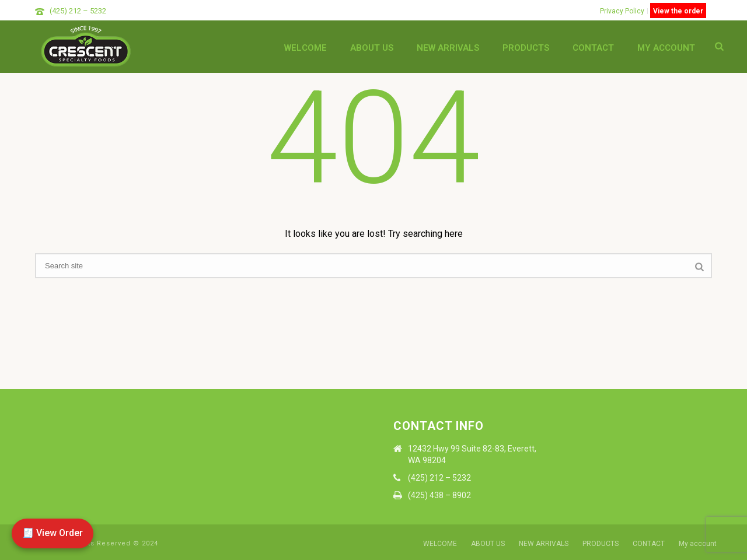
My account (666, 48)
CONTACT (593, 48)
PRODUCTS (526, 48)
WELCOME (306, 48)
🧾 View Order (53, 533)
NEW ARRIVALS (448, 48)
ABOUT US (372, 48)
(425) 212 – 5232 (78, 11)
